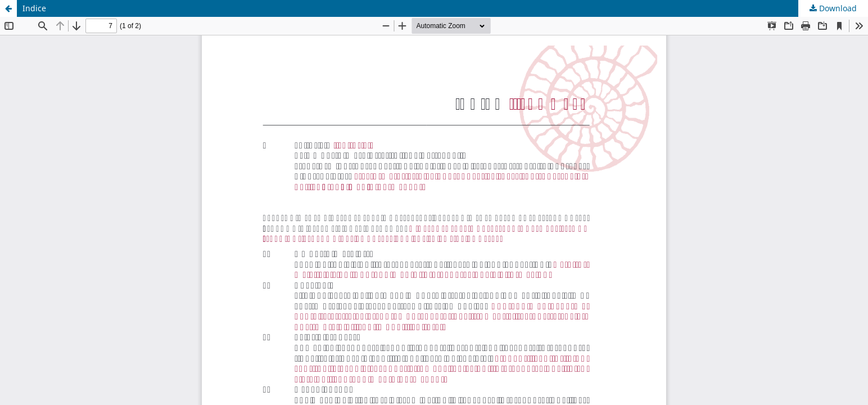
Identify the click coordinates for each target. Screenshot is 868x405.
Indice (34, 8)
